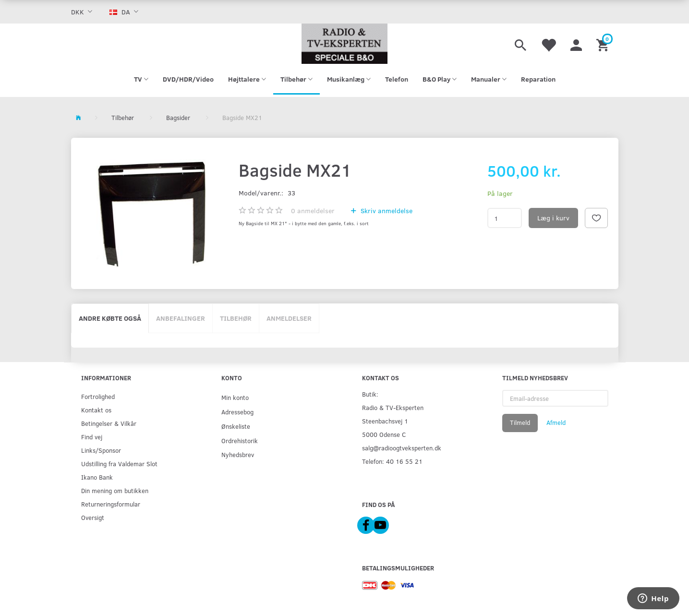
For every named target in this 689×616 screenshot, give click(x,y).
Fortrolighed (98, 396)
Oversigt (93, 517)
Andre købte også (110, 318)
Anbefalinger (181, 318)
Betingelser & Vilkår (109, 423)
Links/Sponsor (101, 450)
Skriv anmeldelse (386, 211)
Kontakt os (96, 410)
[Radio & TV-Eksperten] (345, 44)
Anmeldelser (289, 318)
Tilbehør (236, 318)
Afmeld (556, 423)
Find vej (92, 437)
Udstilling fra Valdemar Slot (119, 464)
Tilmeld (520, 423)
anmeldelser (313, 211)
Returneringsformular (111, 504)
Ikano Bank (97, 477)
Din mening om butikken (115, 490)
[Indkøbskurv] (604, 44)
